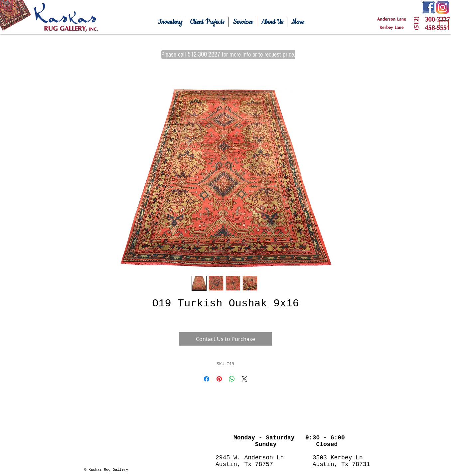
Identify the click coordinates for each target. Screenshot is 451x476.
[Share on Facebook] (207, 379)
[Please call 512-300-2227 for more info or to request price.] (228, 55)
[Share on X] (244, 379)
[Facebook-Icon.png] (428, 8)
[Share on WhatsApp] (232, 379)
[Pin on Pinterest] (219, 379)
